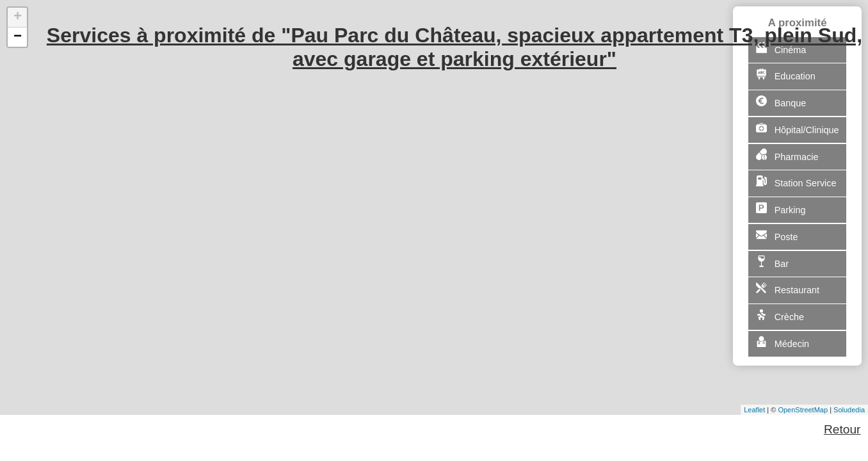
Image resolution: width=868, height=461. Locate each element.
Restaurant (788, 289)
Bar (772, 262)
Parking (781, 209)
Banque (781, 102)
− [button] (18, 37)
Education (786, 75)
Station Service (796, 182)
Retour (842, 429)
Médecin (783, 343)
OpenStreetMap (803, 410)
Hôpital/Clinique (798, 129)
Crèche (780, 316)
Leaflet (754, 410)
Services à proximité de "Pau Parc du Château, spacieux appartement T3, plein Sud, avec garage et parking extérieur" (454, 47)
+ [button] (18, 17)
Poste (777, 236)
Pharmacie (787, 155)
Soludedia (849, 410)
